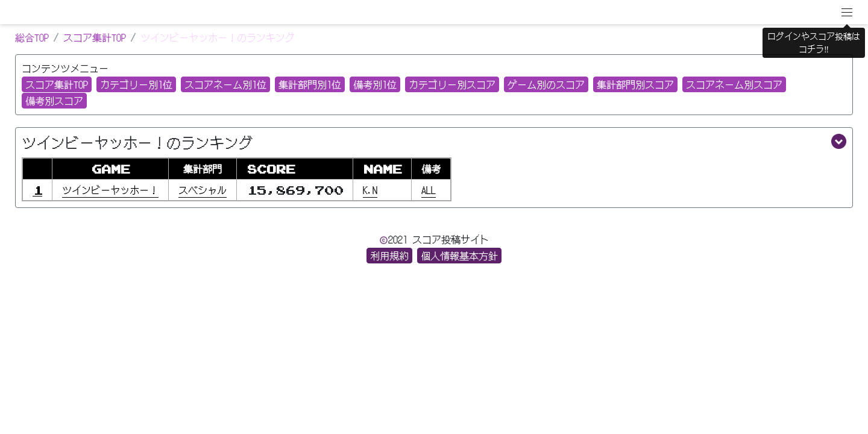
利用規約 (389, 256)
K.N (370, 190)
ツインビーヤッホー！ (110, 190)
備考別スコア (54, 101)
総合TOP (32, 37)
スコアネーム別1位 (225, 84)
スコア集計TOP (95, 37)
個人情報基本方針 (459, 256)
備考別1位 (375, 84)
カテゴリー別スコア (452, 84)
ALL (429, 190)
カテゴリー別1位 (136, 84)
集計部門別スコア (635, 84)
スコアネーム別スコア (734, 84)
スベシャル (203, 190)
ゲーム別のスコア (546, 84)
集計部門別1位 (310, 84)
